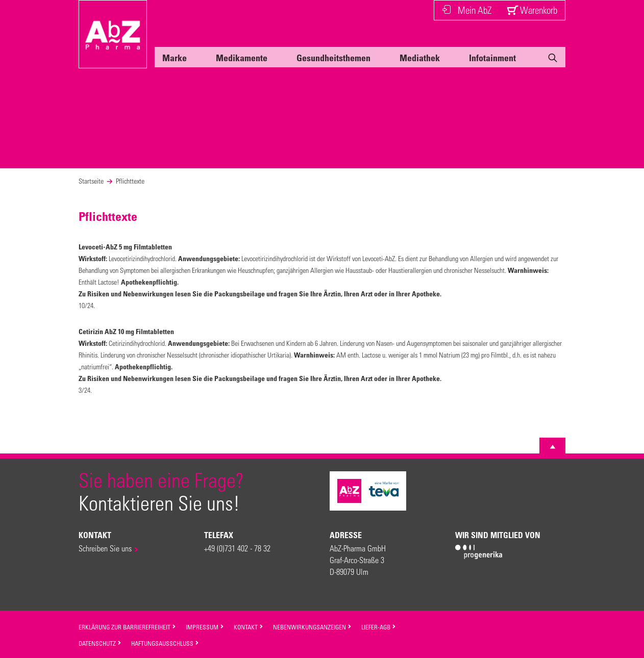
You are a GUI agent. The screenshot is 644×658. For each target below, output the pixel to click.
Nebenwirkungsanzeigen (312, 627)
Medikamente (242, 58)
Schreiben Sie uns (105, 548)
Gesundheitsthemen (333, 58)
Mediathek (420, 58)
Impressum (205, 627)
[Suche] (553, 60)
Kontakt (249, 627)
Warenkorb (532, 10)
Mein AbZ (467, 10)
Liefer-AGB (379, 627)
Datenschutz (100, 643)
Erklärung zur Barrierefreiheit (127, 627)
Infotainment (492, 58)
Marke (175, 58)
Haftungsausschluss (165, 643)
